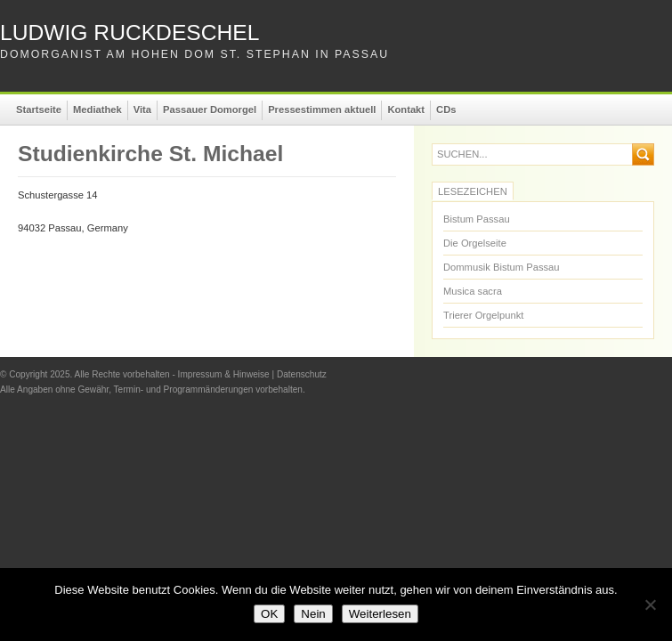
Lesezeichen (473, 191)
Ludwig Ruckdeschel (130, 32)
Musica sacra (473, 291)
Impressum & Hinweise (224, 374)
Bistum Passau (477, 219)
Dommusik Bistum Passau (502, 267)
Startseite (39, 110)
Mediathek (97, 110)
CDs (446, 110)
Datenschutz (302, 374)
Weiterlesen (380, 614)
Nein (313, 614)
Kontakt (406, 110)
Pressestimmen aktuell (322, 110)
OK (269, 614)
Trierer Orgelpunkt (483, 315)
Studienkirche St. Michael (150, 154)
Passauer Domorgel (210, 110)
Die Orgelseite (475, 243)
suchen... (462, 154)
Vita (142, 110)
